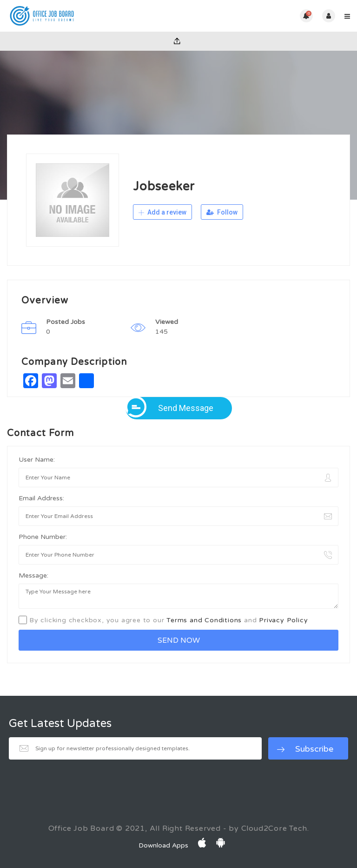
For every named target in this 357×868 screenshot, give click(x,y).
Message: (33, 575)
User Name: (37, 460)
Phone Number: (43, 537)
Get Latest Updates (60, 724)
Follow (222, 212)
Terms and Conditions (204, 620)
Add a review (162, 212)
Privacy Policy (283, 620)
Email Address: (41, 498)
